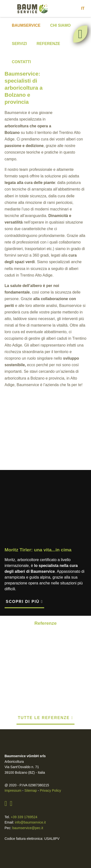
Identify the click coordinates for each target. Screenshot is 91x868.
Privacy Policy (48, 765)
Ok (45, 819)
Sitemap (30, 765)
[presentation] (10, 432)
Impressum (13, 765)
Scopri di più (24, 609)
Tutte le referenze (46, 692)
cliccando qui (76, 848)
